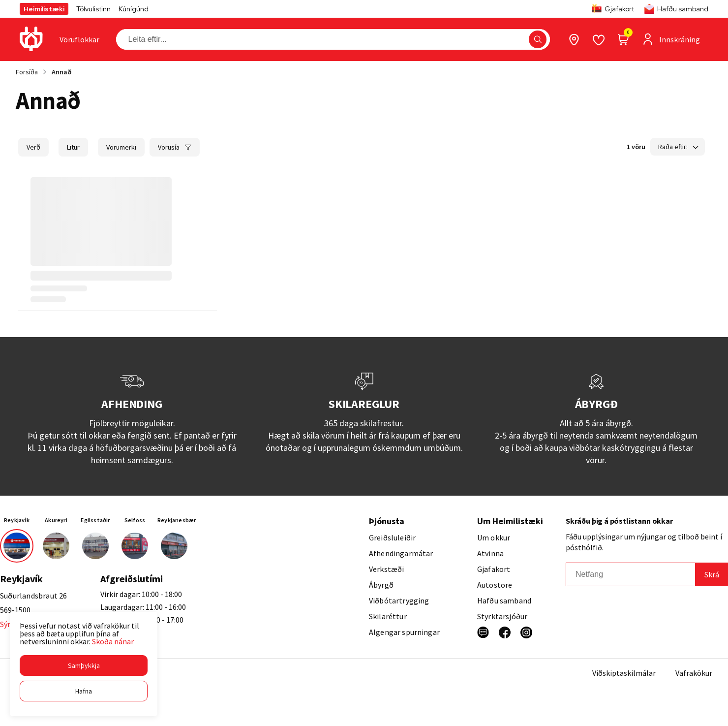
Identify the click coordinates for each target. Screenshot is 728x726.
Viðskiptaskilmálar (624, 673)
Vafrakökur (694, 673)
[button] (84, 665)
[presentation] (79, 39)
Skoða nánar (113, 641)
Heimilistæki (44, 9)
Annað (61, 72)
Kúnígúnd (134, 9)
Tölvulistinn (93, 9)
